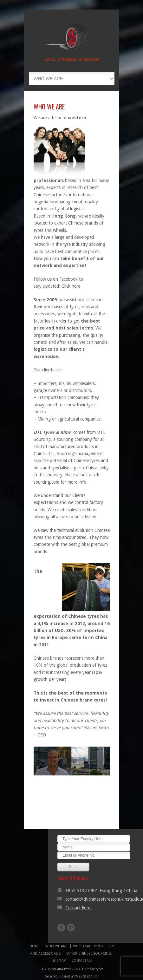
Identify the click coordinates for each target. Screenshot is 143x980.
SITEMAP (59, 960)
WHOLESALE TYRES (88, 946)
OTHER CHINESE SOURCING (89, 954)
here (76, 286)
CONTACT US (81, 960)
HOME (35, 946)
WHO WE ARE (56, 946)
